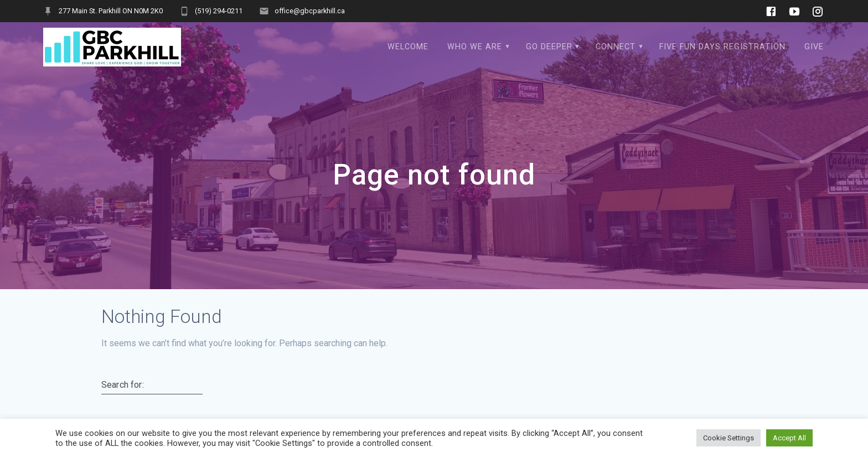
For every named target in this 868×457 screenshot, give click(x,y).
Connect (616, 47)
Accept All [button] (789, 438)
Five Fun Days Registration (722, 47)
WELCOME (408, 47)
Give (814, 47)
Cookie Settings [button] (728, 438)
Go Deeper (549, 47)
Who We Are (475, 47)
